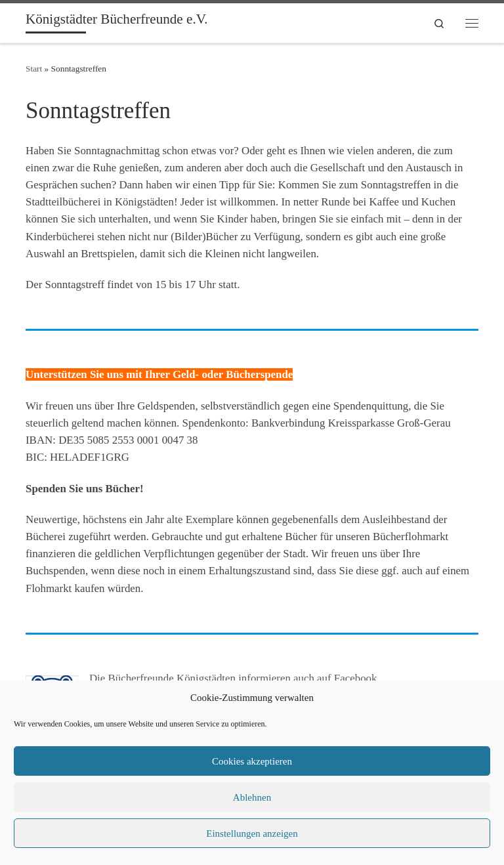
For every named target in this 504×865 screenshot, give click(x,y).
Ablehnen (252, 797)
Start (34, 69)
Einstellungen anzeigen (252, 833)
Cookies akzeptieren (252, 761)
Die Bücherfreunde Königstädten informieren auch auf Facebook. (235, 678)
